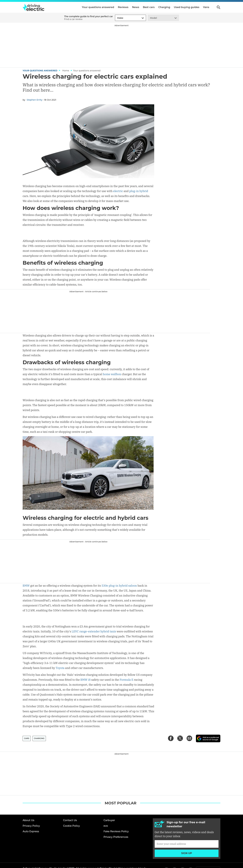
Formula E (126, 670)
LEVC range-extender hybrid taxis (94, 622)
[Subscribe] (187, 834)
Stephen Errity (34, 100)
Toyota (60, 658)
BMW (26, 585)
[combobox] (117, 18)
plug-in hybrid (139, 191)
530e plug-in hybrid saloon (119, 585)
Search (219, 7)
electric (118, 191)
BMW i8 (86, 670)
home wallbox (112, 374)
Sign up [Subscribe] (187, 843)
